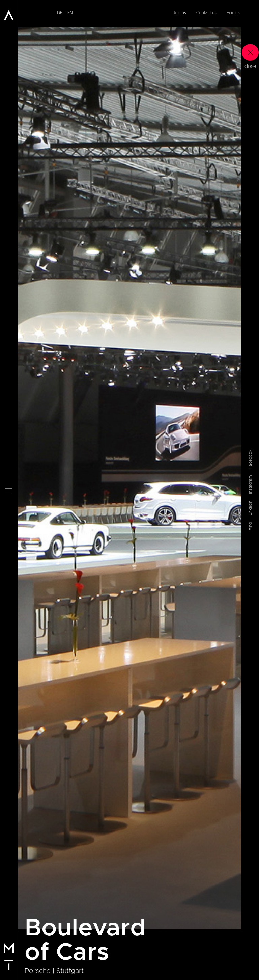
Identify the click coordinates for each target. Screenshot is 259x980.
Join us (180, 13)
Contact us (206, 13)
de (60, 13)
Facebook (250, 459)
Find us (233, 13)
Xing (250, 526)
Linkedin (250, 508)
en (70, 13)
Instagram (250, 485)
